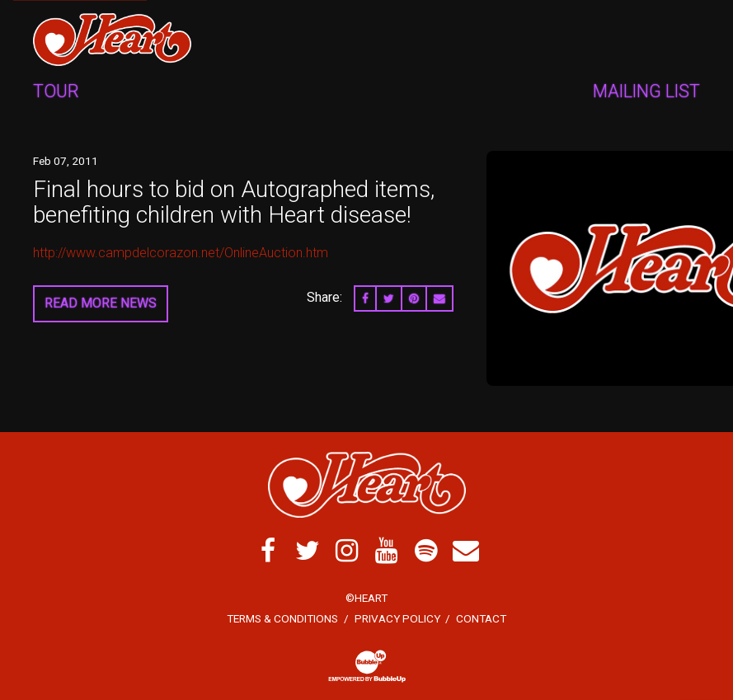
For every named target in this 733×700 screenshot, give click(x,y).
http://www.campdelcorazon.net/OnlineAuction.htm (181, 253)
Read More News (101, 303)
